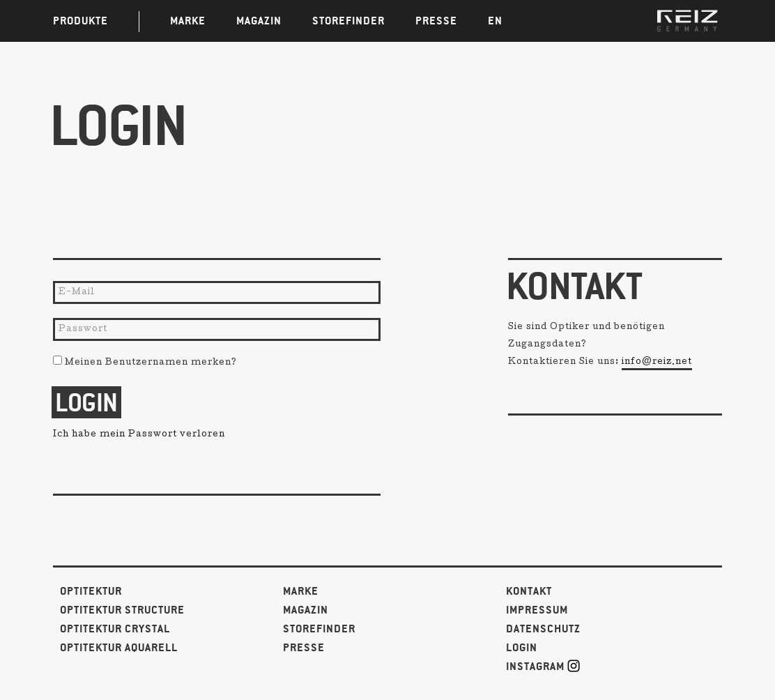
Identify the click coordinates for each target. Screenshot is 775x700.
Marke (301, 592)
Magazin (306, 610)
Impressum (537, 610)
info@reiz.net (657, 363)
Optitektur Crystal (115, 629)
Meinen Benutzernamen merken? (145, 363)
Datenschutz (543, 629)
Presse (304, 648)
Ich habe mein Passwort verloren (139, 435)
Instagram (543, 666)
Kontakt (529, 592)
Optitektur (91, 592)
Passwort (83, 330)
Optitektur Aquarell (119, 648)
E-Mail (77, 293)
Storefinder (319, 629)
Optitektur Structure (122, 610)
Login (522, 648)
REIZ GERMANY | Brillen (687, 21)
